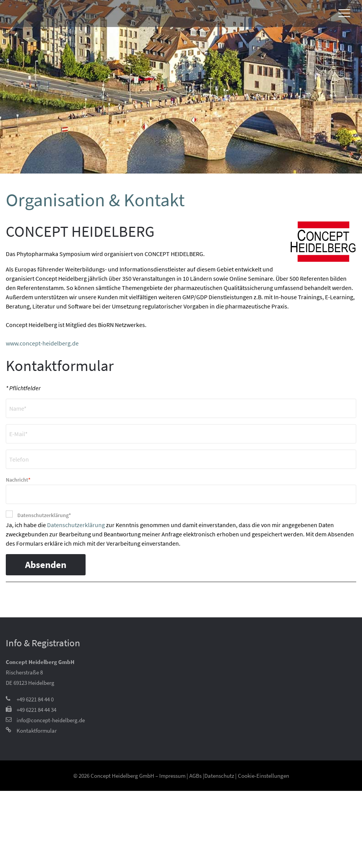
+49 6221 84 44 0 (35, 699)
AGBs (195, 776)
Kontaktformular (37, 731)
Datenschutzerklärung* (44, 515)
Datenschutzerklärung (76, 525)
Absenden (46, 565)
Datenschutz (219, 776)
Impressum (172, 776)
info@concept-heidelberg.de (51, 720)
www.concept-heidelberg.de (42, 343)
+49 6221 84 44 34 (36, 710)
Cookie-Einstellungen (264, 776)
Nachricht (18, 479)
